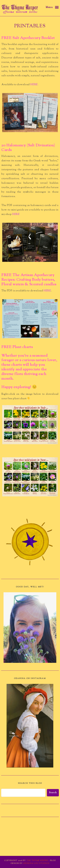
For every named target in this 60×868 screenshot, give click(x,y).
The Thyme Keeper (37, 861)
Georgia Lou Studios (36, 863)
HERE (16, 214)
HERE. (35, 85)
